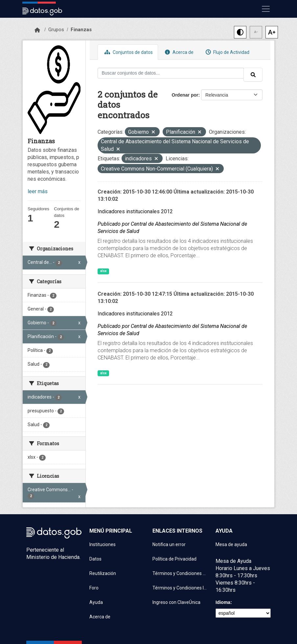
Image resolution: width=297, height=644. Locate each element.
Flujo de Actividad (227, 52)
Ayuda (96, 602)
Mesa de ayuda (231, 544)
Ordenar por (185, 95)
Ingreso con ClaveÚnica (176, 602)
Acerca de (178, 52)
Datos (95, 559)
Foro (94, 588)
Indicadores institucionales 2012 (135, 211)
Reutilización (103, 573)
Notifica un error (169, 544)
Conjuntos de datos (128, 52)
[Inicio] (37, 30)
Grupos (56, 30)
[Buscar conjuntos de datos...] (171, 73)
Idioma (223, 602)
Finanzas (81, 30)
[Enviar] (253, 75)
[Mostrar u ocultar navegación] (266, 9)
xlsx (103, 271)
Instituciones (103, 544)
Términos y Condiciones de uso (180, 573)
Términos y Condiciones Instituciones (180, 588)
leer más (38, 191)
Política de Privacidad (174, 559)
